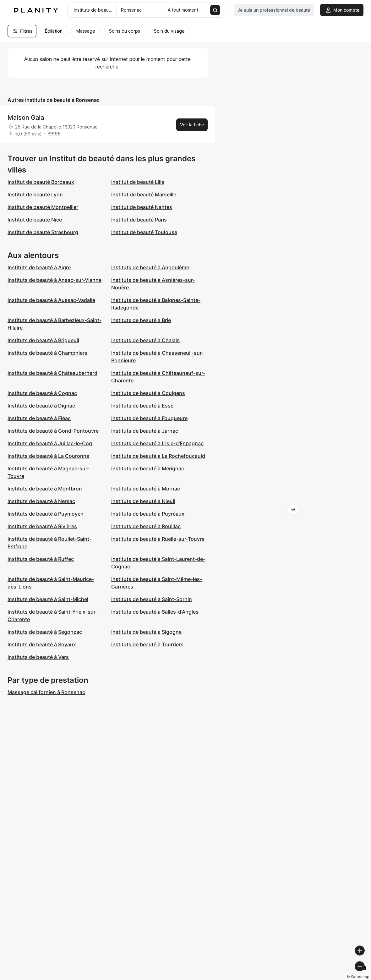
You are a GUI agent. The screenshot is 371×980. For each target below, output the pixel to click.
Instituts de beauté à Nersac (41, 501)
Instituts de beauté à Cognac (42, 393)
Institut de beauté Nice (35, 220)
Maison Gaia (26, 118)
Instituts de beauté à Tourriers (147, 644)
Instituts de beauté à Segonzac (45, 632)
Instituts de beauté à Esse (142, 406)
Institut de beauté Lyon (35, 194)
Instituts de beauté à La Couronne (48, 456)
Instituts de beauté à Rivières (42, 526)
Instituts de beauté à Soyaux (42, 644)
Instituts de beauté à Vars (38, 657)
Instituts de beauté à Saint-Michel (48, 599)
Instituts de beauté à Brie (141, 320)
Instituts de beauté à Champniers (47, 353)
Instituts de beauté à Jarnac (145, 431)
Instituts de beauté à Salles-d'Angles (155, 612)
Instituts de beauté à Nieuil (143, 501)
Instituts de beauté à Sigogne (146, 632)
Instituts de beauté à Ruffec (41, 559)
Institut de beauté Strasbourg (43, 232)
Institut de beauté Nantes (142, 207)
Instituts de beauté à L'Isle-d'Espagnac (157, 443)
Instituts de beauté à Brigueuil (43, 340)
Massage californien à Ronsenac (46, 692)
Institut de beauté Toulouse (144, 232)
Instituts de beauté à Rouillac (146, 526)
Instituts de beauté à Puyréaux (148, 514)
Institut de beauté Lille (138, 182)
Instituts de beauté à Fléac (39, 418)
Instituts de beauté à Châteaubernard (52, 373)
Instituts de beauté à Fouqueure (149, 418)
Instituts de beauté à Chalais (145, 340)
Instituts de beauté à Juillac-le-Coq (50, 443)
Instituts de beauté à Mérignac (148, 468)
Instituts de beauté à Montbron (45, 489)
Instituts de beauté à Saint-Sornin (152, 599)
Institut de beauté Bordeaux (41, 182)
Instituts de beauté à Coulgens (148, 393)
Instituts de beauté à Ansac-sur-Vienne (55, 280)
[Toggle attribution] (364, 974)
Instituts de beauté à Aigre (39, 267)
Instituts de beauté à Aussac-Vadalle (51, 300)
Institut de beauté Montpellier (43, 207)
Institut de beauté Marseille (144, 194)
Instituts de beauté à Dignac (41, 406)
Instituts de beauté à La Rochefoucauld (158, 456)
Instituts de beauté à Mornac (146, 489)
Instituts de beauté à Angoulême (150, 267)
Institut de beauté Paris (139, 220)
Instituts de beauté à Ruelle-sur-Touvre (158, 539)
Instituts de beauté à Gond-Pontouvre (53, 431)
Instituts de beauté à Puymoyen (46, 514)
